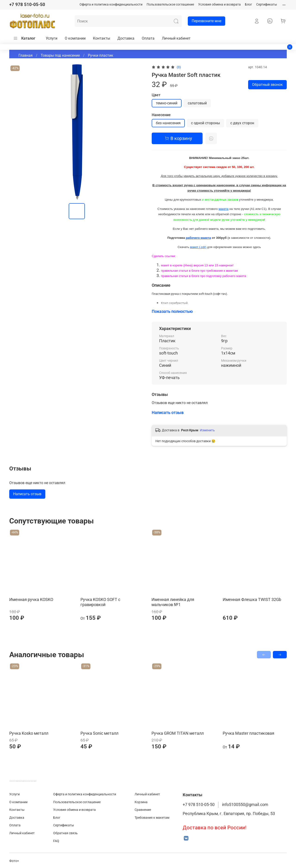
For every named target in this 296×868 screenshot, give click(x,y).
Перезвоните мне (205, 21)
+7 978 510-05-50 (27, 5)
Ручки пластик (101, 55)
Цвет (156, 95)
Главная (26, 55)
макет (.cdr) (198, 247)
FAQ (56, 841)
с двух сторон (242, 123)
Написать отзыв (27, 494)
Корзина (141, 802)
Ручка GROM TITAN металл (178, 733)
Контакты (102, 38)
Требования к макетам (152, 818)
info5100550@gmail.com (245, 805)
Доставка (126, 38)
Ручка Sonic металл (99, 733)
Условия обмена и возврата (219, 5)
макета (224, 209)
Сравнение (143, 810)
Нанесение (161, 115)
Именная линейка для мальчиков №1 (173, 602)
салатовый (197, 103)
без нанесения (168, 123)
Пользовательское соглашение (170, 5)
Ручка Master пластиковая (248, 733)
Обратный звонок (267, 85)
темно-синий (167, 103)
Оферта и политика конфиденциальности (111, 5)
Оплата (148, 38)
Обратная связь (65, 833)
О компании (75, 38)
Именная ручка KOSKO (31, 599)
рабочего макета (198, 238)
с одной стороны (205, 123)
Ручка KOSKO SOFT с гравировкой (100, 602)
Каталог (24, 38)
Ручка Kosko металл (29, 733)
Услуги (52, 38)
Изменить (207, 430)
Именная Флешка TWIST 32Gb (252, 599)
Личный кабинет (176, 38)
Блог (248, 5)
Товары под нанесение (60, 55)
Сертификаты (267, 5)
